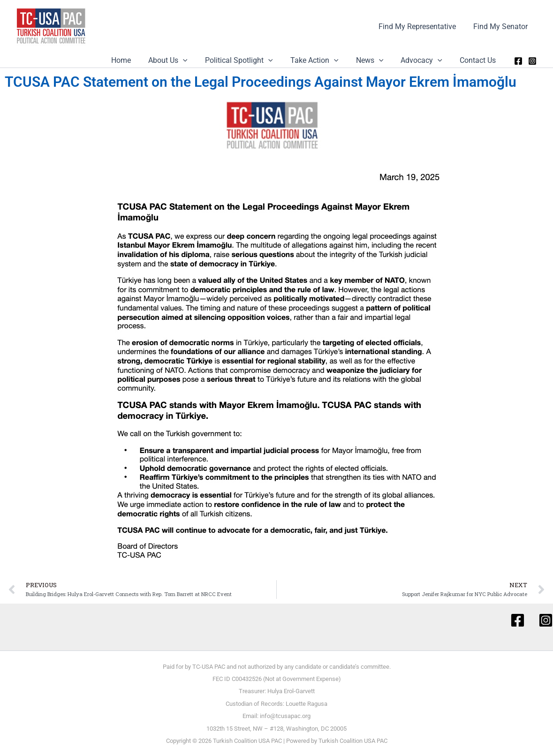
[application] (197, 60)
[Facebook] (518, 61)
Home (137, 60)
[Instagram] (532, 61)
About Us (182, 60)
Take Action (323, 60)
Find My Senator (502, 26)
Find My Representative (421, 26)
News (376, 60)
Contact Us (479, 60)
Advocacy (425, 60)
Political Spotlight (250, 60)
